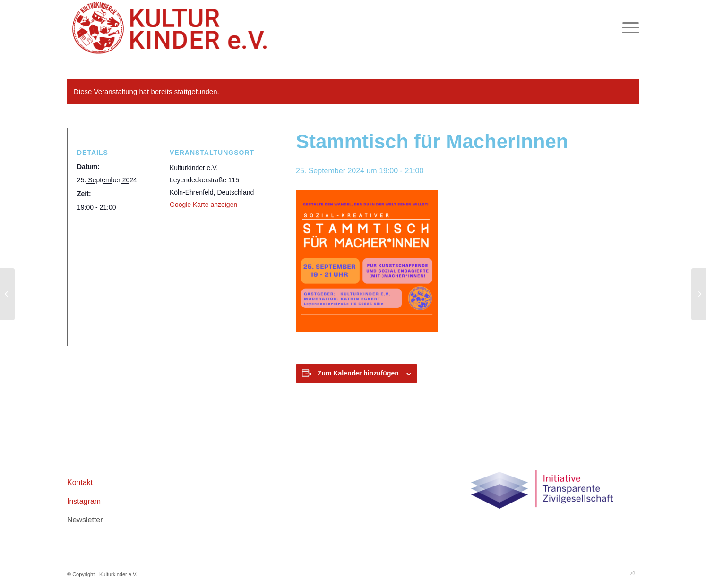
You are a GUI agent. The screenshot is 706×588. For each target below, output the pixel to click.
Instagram (84, 501)
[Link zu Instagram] (632, 573)
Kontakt (80, 482)
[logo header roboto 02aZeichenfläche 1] (171, 28)
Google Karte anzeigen (203, 205)
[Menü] (628, 28)
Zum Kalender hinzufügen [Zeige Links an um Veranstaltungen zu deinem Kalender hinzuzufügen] (358, 373)
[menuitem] (628, 28)
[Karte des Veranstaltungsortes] (166, 275)
